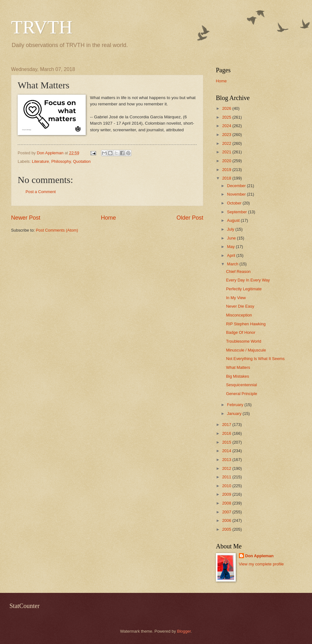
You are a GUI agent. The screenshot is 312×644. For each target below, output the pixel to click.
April (231, 255)
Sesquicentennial (241, 385)
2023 (227, 135)
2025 (227, 117)
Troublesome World (244, 341)
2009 (227, 494)
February (236, 405)
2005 (227, 529)
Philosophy (61, 161)
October (235, 203)
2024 (227, 126)
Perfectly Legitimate (244, 289)
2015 (227, 442)
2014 (227, 451)
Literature (40, 161)
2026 (227, 108)
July (231, 229)
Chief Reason (238, 272)
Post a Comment (41, 192)
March (233, 264)
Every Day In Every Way (248, 280)
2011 (227, 477)
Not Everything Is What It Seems (255, 359)
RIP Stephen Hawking (246, 324)
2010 (227, 486)
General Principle (242, 394)
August (234, 220)
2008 (227, 503)
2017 (227, 425)
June (232, 238)
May (231, 247)
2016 (227, 433)
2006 (227, 520)
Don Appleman (259, 556)
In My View (236, 298)
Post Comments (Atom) (57, 230)
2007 (227, 512)
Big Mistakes (237, 376)
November (237, 194)
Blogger (184, 631)
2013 (227, 460)
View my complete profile (261, 564)
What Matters (238, 367)
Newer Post (26, 218)
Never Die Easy (240, 306)
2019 (227, 170)
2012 (227, 468)
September (237, 212)
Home (108, 218)
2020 (227, 161)
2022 (227, 143)
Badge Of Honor (241, 332)
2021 (227, 152)
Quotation (82, 161)
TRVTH (42, 27)
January (235, 414)
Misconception (239, 315)
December (237, 186)
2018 (227, 178)
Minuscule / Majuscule (246, 350)
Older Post (190, 218)
